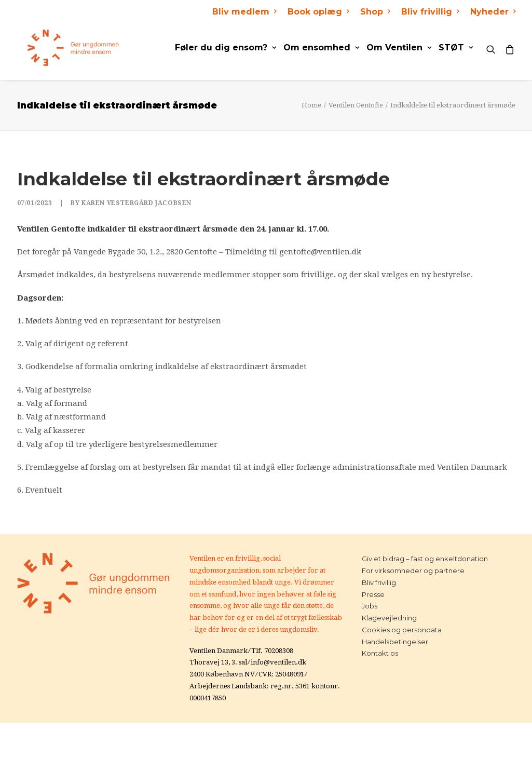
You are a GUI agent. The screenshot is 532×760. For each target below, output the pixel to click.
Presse (373, 594)
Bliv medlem (244, 12)
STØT (456, 47)
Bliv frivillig (430, 12)
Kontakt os (380, 653)
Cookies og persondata (402, 630)
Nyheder (493, 12)
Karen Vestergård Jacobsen (137, 203)
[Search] (493, 48)
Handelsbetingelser (395, 642)
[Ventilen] (63, 48)
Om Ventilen (399, 47)
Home (311, 105)
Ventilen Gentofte (356, 105)
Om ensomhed (321, 47)
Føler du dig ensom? (226, 47)
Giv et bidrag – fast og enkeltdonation (425, 559)
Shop (375, 12)
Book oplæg (318, 12)
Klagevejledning (389, 618)
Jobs (370, 606)
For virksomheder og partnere (413, 571)
